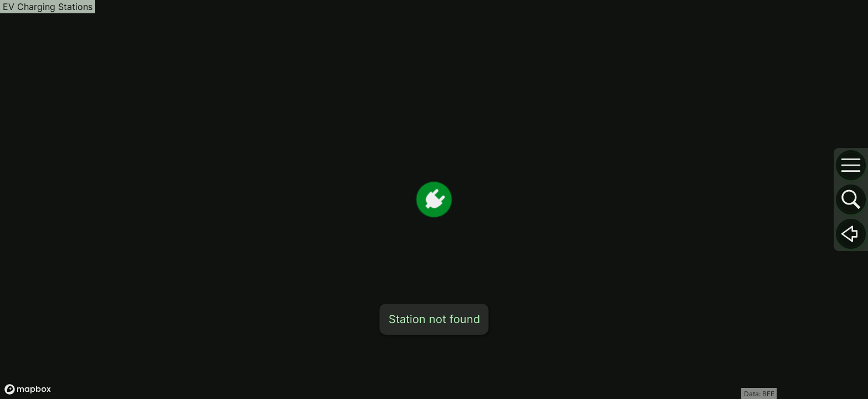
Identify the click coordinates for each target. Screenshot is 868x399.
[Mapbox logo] (28, 389)
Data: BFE (759, 394)
